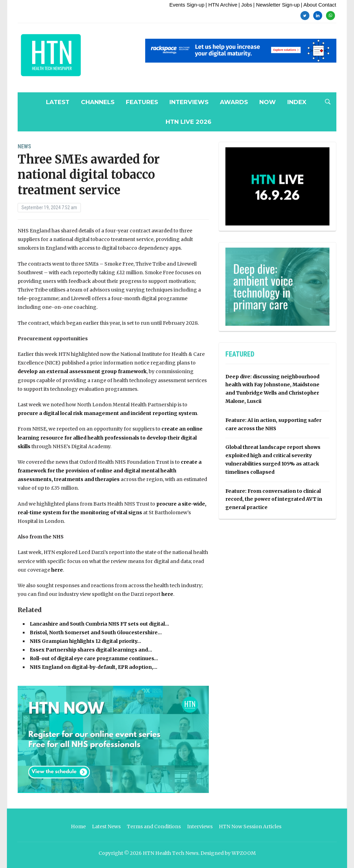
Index (297, 102)
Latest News (106, 827)
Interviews (189, 102)
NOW (268, 102)
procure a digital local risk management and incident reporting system (107, 413)
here (57, 570)
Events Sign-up (187, 5)
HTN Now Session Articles (250, 827)
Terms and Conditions (154, 827)
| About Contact (318, 5)
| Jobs (245, 5)
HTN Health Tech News (171, 853)
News (24, 146)
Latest (58, 102)
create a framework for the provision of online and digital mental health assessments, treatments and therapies (110, 471)
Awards (234, 102)
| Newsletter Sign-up (276, 5)
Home (78, 827)
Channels (98, 102)
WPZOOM (244, 853)
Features (142, 102)
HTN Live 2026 (188, 122)
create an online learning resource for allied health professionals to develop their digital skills (110, 437)
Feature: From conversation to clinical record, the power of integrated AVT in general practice (274, 499)
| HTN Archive (221, 5)
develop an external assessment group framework (82, 371)
